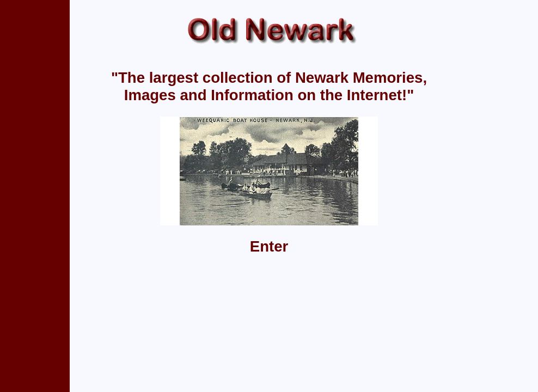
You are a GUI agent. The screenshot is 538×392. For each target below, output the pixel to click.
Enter (269, 246)
